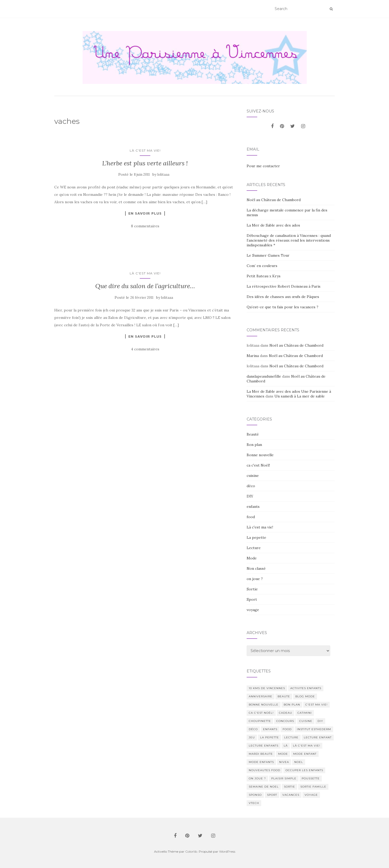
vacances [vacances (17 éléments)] (291, 795)
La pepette (256, 537)
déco (251, 486)
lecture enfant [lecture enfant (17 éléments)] (318, 737)
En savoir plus (145, 213)
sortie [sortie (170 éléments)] (290, 787)
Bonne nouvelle (260, 455)
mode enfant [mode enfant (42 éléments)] (305, 754)
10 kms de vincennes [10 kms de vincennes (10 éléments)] (267, 688)
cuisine (253, 476)
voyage (253, 610)
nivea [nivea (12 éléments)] (284, 762)
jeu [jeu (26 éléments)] (252, 737)
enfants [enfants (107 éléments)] (270, 729)
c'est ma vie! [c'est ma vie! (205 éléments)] (316, 705)
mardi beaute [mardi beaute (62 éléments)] (261, 754)
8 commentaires (145, 226)
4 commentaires (145, 349)
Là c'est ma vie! (145, 150)
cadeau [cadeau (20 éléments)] (286, 713)
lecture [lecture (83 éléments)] (291, 737)
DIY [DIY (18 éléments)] (320, 721)
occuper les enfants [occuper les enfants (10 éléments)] (304, 770)
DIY (250, 496)
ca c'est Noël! (258, 465)
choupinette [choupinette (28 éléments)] (260, 721)
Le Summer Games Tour (268, 255)
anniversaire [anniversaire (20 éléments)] (261, 696)
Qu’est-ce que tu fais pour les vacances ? (282, 307)
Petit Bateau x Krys (264, 276)
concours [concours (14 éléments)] (285, 721)
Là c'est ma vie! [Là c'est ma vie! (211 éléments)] (307, 746)
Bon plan (254, 445)
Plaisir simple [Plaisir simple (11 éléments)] (284, 778)
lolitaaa (163, 175)
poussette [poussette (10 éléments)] (311, 778)
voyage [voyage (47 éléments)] (311, 795)
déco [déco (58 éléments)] (253, 729)
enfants (253, 507)
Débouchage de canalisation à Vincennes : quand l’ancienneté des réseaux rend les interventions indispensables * (289, 240)
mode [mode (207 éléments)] (283, 754)
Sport (252, 599)
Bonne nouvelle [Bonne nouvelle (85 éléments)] (264, 705)
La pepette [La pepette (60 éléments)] (270, 737)
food (251, 517)
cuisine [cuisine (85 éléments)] (306, 721)
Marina (253, 356)
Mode (252, 558)
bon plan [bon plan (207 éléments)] (292, 705)
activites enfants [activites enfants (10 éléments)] (306, 688)
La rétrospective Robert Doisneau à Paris (284, 286)
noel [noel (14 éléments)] (299, 762)
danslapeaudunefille (264, 376)
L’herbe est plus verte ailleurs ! (145, 163)
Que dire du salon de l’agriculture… (145, 286)
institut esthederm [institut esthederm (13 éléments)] (314, 729)
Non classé (256, 568)
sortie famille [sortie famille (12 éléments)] (313, 787)
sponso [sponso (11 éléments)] (255, 795)
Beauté (253, 434)
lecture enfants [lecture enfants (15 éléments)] (264, 746)
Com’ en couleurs (262, 266)
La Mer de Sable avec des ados (273, 225)
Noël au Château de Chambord (274, 200)
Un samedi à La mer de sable (300, 396)
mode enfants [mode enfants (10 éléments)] (261, 762)
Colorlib (191, 851)
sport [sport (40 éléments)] (272, 795)
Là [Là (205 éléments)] (286, 746)
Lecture (254, 548)
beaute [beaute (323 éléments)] (284, 696)
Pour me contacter (263, 166)
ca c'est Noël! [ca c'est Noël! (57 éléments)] (261, 713)
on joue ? (255, 579)
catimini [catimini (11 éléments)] (305, 713)
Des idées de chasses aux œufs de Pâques (283, 297)
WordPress (227, 851)
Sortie (252, 589)
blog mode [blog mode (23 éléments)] (305, 696)
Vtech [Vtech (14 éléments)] (254, 803)
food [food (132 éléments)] (287, 729)
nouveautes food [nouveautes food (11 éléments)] (264, 770)
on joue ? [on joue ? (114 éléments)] (257, 778)
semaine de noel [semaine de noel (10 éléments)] (264, 787)
